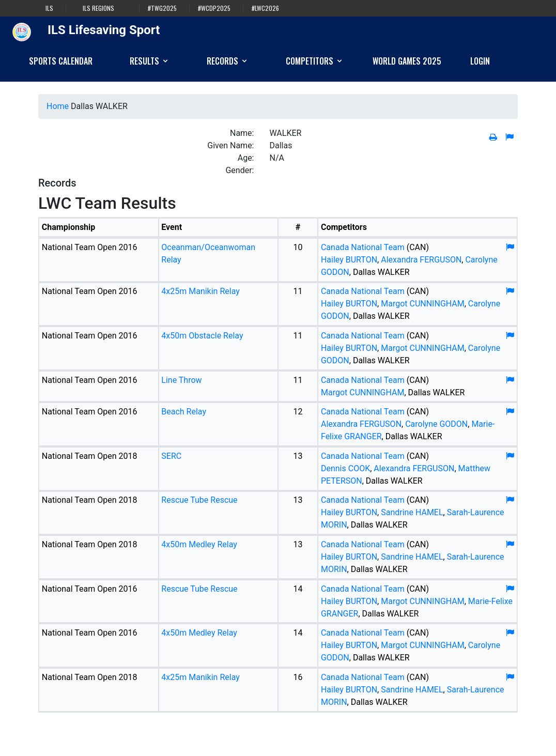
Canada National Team (363, 247)
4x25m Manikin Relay (200, 291)
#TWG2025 (162, 8)
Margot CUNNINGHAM (423, 304)
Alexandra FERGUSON (421, 260)
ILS (49, 8)
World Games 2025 (407, 61)
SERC (171, 456)
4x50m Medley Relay (199, 544)
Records (228, 61)
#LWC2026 (265, 8)
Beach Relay (184, 412)
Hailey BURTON (349, 260)
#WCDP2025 (214, 8)
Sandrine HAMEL (412, 512)
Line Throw (181, 380)
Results (150, 61)
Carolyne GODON (436, 424)
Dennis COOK (345, 468)
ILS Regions (98, 8)
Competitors (315, 61)
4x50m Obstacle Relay (202, 336)
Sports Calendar (61, 61)
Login (480, 61)
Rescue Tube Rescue (199, 500)
